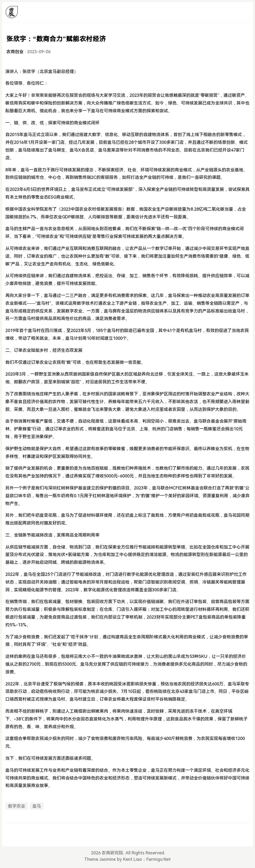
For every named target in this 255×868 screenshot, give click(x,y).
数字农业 (17, 806)
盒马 (37, 806)
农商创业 (15, 52)
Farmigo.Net (159, 859)
